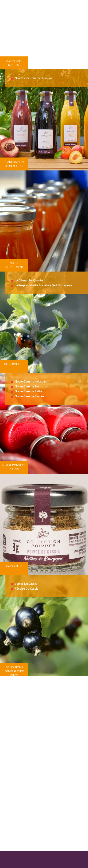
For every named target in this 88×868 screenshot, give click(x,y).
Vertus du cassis (26, 584)
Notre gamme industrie (31, 381)
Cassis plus (14, 566)
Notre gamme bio (27, 386)
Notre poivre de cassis (14, 467)
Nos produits (14, 364)
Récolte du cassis (27, 589)
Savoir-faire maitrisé (14, 63)
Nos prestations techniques (34, 78)
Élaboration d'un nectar (14, 164)
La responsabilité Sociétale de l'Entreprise (43, 285)
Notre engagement (14, 265)
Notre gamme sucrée (29, 396)
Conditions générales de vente (14, 671)
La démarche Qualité (29, 280)
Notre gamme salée (28, 391)
